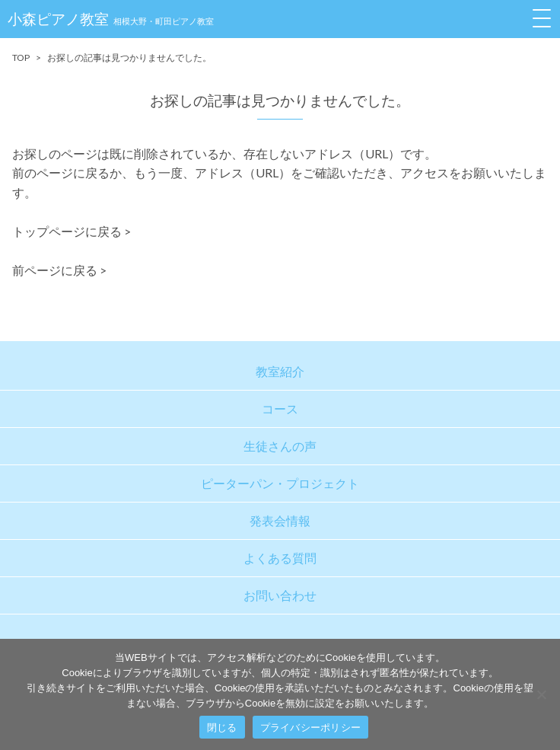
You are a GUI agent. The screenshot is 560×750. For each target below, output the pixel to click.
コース (280, 409)
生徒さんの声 (280, 446)
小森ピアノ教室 (111, 19)
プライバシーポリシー (311, 728)
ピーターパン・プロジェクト (280, 483)
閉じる (222, 728)
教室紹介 (280, 371)
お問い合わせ (280, 595)
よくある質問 (280, 558)
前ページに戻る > (59, 270)
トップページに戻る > (72, 231)
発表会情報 (280, 520)
